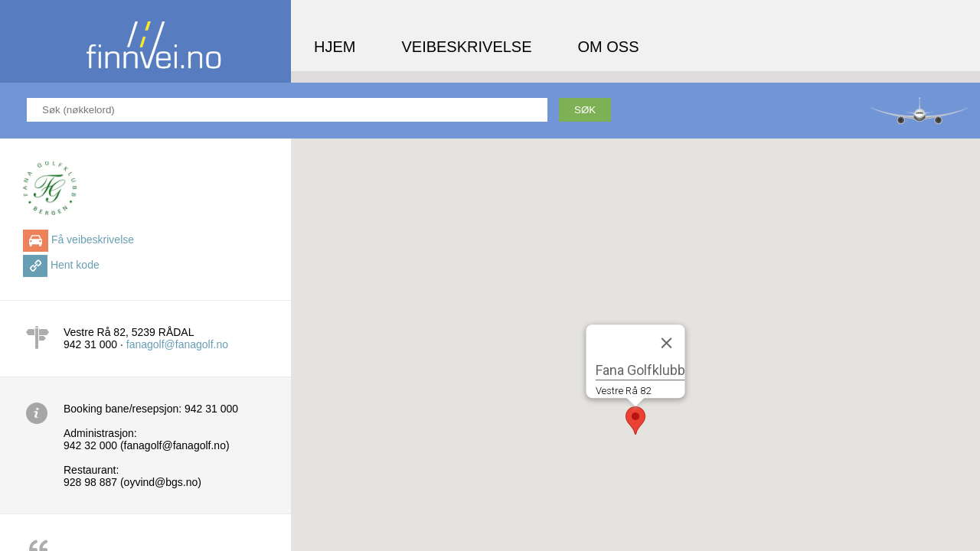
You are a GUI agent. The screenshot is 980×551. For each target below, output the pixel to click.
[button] (635, 421)
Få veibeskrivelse (93, 240)
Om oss (609, 47)
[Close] (667, 343)
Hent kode (75, 265)
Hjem (335, 47)
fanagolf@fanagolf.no (177, 344)
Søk (585, 110)
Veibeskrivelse (466, 47)
